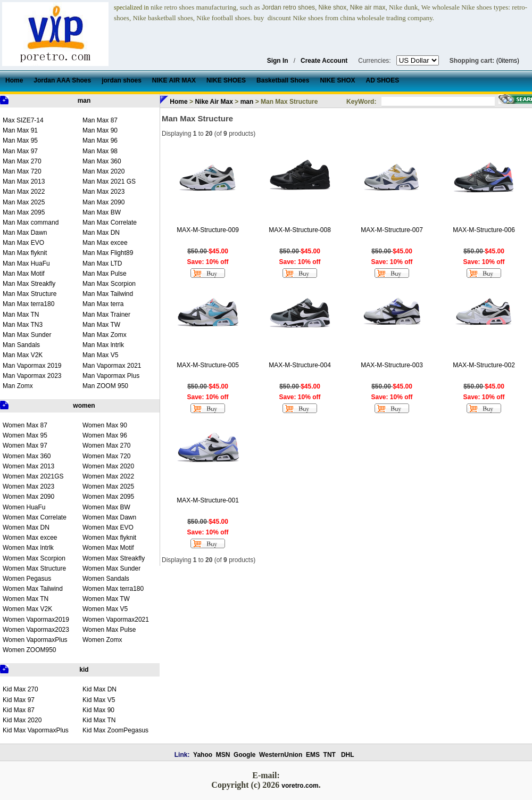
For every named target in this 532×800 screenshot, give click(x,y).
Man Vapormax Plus (111, 376)
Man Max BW (102, 212)
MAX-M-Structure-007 (392, 230)
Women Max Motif (108, 548)
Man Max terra (103, 304)
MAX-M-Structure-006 (484, 230)
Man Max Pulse (105, 274)
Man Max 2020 (103, 171)
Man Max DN (101, 233)
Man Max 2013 (24, 182)
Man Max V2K (23, 355)
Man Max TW (101, 325)
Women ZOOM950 (29, 650)
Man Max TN (21, 315)
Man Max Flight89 (108, 253)
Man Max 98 (100, 151)
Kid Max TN (99, 720)
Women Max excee (30, 538)
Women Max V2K (27, 609)
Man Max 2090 (103, 202)
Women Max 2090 (28, 497)
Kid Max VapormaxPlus (36, 730)
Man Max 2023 (103, 192)
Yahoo (203, 755)
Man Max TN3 (23, 325)
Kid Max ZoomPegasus (115, 730)
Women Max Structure (34, 568)
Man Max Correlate (110, 222)
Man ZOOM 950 (105, 386)
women (84, 406)
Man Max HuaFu (26, 263)
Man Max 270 (22, 161)
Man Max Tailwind (108, 294)
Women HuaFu (24, 507)
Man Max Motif (24, 274)
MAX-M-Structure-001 (208, 500)
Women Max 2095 (108, 497)
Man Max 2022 (24, 192)
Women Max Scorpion (34, 558)
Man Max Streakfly (29, 284)
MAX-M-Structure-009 (208, 230)
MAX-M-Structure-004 (300, 365)
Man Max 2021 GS (109, 182)
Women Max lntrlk (28, 548)
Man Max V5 (100, 355)
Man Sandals (21, 345)
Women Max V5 (105, 609)
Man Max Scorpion (109, 284)
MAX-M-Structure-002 (484, 365)
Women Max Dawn (109, 517)
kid (84, 670)
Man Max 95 (20, 141)
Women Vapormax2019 (36, 620)
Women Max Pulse (109, 630)
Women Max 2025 (108, 486)
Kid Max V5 (99, 700)
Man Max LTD (102, 263)
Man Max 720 (22, 171)
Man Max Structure (30, 294)
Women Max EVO (108, 527)
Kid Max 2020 (22, 720)
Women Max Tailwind (33, 589)
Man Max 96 (100, 141)
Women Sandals (106, 579)
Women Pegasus (27, 579)
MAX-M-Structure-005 (208, 365)
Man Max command (31, 222)
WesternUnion (281, 755)
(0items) (508, 61)
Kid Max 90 (98, 710)
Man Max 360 (102, 161)
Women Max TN (26, 599)
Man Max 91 (20, 130)
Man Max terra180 (28, 304)
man (84, 101)
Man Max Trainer (106, 315)
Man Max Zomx (105, 335)
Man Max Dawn (25, 233)
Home (178, 102)
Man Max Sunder (27, 335)
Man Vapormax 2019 (32, 366)
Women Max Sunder (111, 568)
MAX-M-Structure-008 (300, 230)
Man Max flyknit (25, 253)
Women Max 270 (107, 446)
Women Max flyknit (109, 538)
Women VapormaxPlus (35, 640)
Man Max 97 (20, 151)
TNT (330, 755)
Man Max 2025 (24, 202)
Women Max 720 (107, 456)
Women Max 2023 (28, 486)
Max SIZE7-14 (23, 120)
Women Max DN (26, 527)
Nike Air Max (214, 102)
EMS (313, 755)
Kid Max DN (99, 689)
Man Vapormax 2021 (112, 366)
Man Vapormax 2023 (32, 376)
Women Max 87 (25, 425)
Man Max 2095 (24, 212)
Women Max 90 (105, 425)
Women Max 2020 (108, 466)
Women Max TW (106, 599)
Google (244, 755)
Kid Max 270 (20, 689)
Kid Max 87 (19, 710)
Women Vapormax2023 (36, 630)
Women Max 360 (27, 456)
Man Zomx (18, 386)
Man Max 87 (100, 120)
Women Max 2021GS (33, 476)
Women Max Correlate (35, 517)
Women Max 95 (25, 435)
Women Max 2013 (28, 466)
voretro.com (300, 786)
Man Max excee (105, 243)
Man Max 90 (100, 130)
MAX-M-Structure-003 (392, 365)
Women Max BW (106, 507)
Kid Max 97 (19, 700)
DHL (348, 755)
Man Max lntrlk (103, 345)
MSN (223, 755)
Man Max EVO (23, 243)
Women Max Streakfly (114, 558)
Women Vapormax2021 (116, 620)
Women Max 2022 (108, 476)
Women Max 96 (105, 435)
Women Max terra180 (113, 589)
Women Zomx (102, 640)
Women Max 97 (25, 446)
